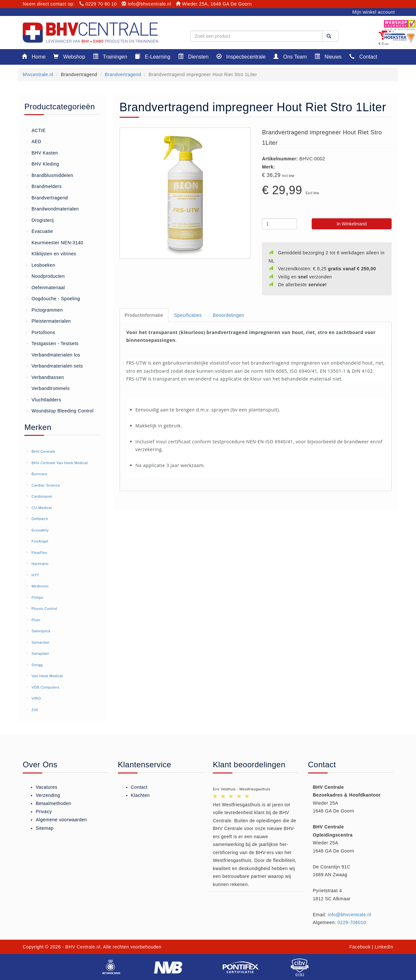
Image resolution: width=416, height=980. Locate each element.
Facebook (360, 947)
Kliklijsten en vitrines (51, 253)
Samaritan (40, 642)
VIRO (36, 698)
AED (34, 141)
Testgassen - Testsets (52, 343)
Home (34, 56)
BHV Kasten (42, 153)
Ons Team (290, 56)
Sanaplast (40, 653)
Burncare (39, 474)
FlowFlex (39, 553)
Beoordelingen (229, 315)
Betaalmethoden (53, 803)
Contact (363, 56)
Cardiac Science (46, 485)
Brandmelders (44, 186)
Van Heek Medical (47, 676)
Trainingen (110, 56)
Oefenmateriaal (45, 287)
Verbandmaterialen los (53, 355)
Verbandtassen (45, 377)
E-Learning (153, 56)
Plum (36, 620)
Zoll (35, 710)
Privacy (44, 812)
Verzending (48, 795)
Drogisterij (40, 220)
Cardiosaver (42, 496)
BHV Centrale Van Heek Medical (60, 463)
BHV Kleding (43, 164)
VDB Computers (45, 687)
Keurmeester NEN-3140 (55, 242)
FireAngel (40, 541)
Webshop (69, 56)
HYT (35, 575)
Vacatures (47, 787)
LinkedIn (384, 947)
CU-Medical (42, 508)
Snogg (37, 665)
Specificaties (188, 315)
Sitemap (45, 828)
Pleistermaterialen (48, 321)
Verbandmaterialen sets (54, 366)
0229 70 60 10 (98, 4)
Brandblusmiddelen (50, 175)
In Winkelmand (352, 224)
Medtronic (40, 586)
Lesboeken (41, 265)
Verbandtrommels (48, 388)
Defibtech (40, 519)
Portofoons (41, 332)
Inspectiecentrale (241, 56)
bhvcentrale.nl (38, 74)
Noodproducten (45, 276)
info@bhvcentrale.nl (146, 4)
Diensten (193, 56)
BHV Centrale (43, 451)
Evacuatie (39, 231)
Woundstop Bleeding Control (60, 410)
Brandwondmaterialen (52, 208)
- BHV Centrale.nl (81, 947)
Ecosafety (40, 530)
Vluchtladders (44, 399)
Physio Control (44, 609)
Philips (37, 597)
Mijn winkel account (374, 12)
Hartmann (40, 564)
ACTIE (36, 130)
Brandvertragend (123, 74)
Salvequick (41, 631)
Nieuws (328, 56)
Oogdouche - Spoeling (53, 298)
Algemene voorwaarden (61, 820)
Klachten (140, 795)
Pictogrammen (44, 310)
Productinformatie (144, 315)
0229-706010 (352, 922)
